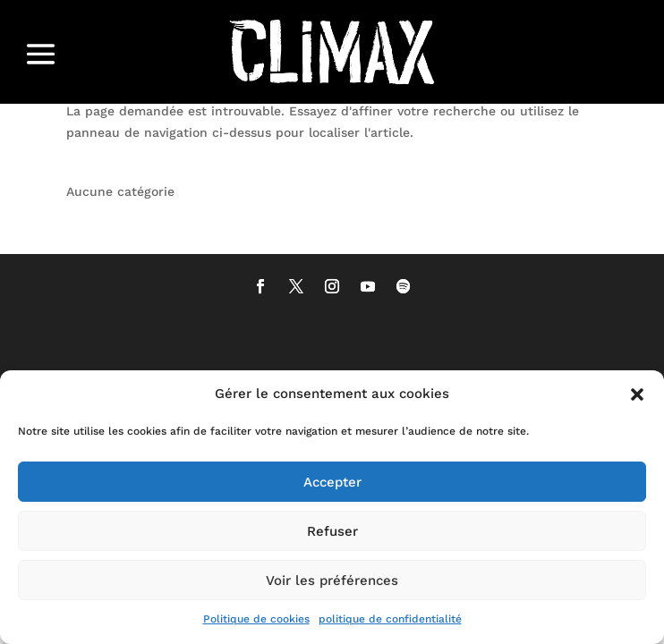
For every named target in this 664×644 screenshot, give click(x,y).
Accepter (332, 482)
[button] (637, 394)
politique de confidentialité (390, 619)
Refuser (332, 531)
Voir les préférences (332, 580)
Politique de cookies (256, 619)
